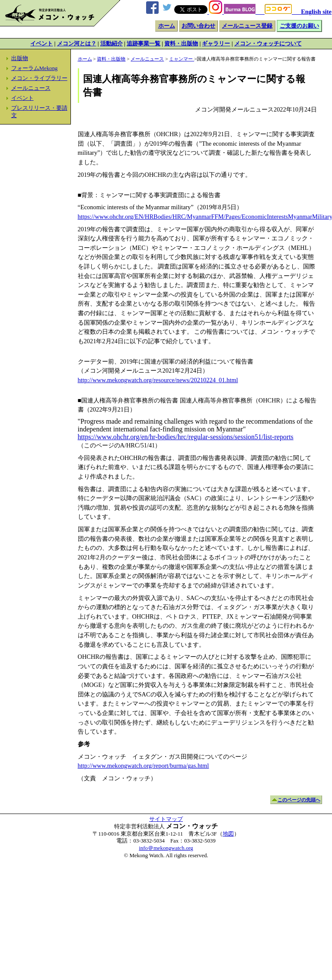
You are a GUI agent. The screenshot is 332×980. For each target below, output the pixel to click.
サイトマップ (166, 819)
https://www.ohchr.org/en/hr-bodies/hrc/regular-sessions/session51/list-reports (186, 437)
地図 (228, 834)
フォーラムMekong (35, 68)
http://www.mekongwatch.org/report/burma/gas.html (144, 766)
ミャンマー (182, 59)
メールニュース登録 (247, 26)
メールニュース (31, 88)
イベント (41, 44)
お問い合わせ (198, 26)
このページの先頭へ (299, 800)
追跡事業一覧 (144, 44)
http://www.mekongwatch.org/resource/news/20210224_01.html (158, 380)
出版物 (20, 58)
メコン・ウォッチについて (268, 44)
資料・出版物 (181, 44)
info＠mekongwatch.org (166, 848)
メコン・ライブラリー (39, 78)
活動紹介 (112, 44)
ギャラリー (216, 44)
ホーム (167, 26)
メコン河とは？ (77, 44)
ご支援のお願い (299, 26)
